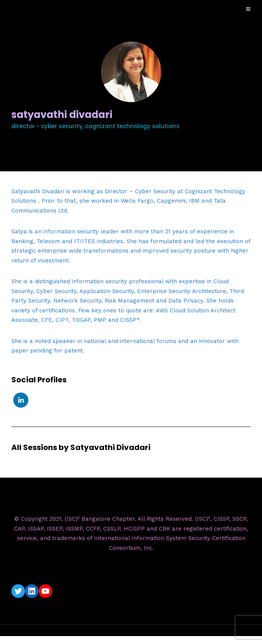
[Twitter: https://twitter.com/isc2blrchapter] (18, 591)
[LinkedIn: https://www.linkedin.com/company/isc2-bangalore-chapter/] (32, 591)
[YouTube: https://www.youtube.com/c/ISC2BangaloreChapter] (45, 591)
